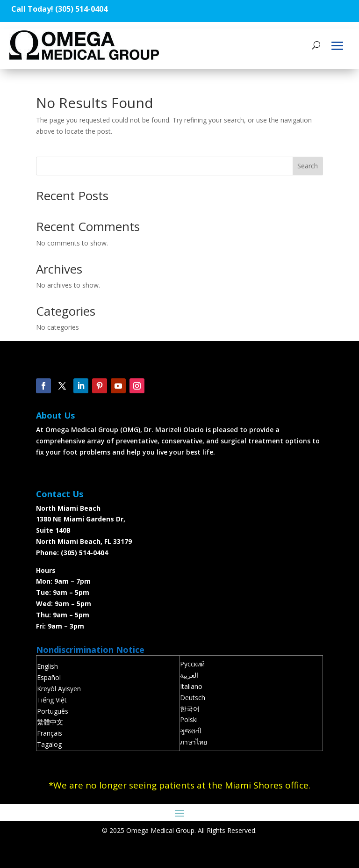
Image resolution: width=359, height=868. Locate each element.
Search (308, 166)
